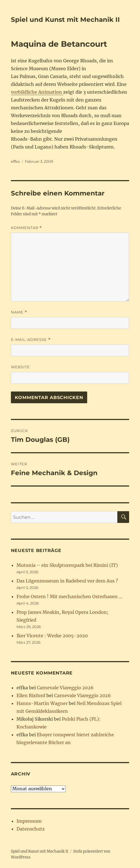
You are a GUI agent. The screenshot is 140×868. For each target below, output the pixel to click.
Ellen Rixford (31, 695)
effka (15, 161)
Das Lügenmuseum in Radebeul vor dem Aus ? (67, 581)
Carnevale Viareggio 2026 (65, 688)
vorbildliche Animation (37, 92)
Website (20, 367)
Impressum (29, 821)
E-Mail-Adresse (31, 340)
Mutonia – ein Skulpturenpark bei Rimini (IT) (67, 565)
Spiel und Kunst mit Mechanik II (65, 20)
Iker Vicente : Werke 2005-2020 (52, 636)
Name (19, 312)
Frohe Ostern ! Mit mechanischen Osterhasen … (69, 596)
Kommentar (26, 228)
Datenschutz (31, 829)
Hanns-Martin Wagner (42, 703)
